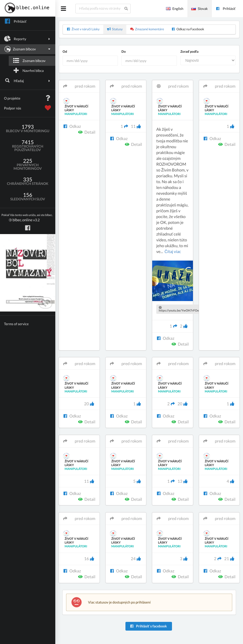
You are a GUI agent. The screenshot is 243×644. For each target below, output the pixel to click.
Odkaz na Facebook (188, 29)
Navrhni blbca (28, 70)
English (175, 9)
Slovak (199, 9)
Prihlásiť (226, 9)
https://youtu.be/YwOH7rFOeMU (181, 309)
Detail (87, 132)
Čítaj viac (173, 251)
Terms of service (16, 324)
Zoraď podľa (189, 52)
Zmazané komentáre (147, 29)
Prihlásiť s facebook (148, 626)
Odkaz (72, 126)
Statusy (115, 29)
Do (124, 52)
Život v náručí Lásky (83, 29)
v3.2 (27, 218)
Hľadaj (28, 81)
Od (65, 52)
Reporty (28, 39)
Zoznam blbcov (27, 49)
